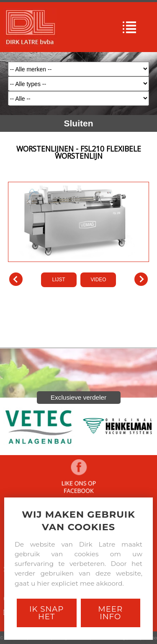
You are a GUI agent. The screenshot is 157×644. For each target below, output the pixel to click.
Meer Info (110, 613)
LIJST (59, 280)
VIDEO (98, 280)
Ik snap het (46, 613)
